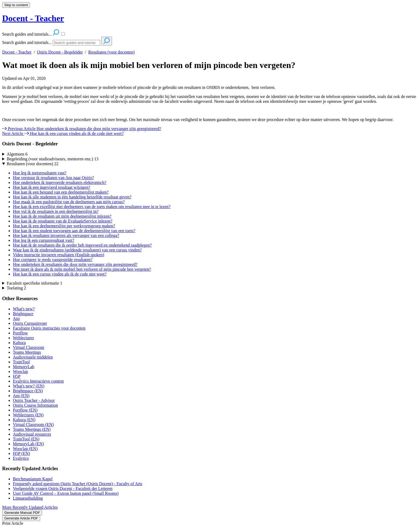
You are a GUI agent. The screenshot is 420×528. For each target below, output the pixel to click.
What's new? (24, 309)
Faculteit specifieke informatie (34, 283)
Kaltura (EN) (24, 420)
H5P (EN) (21, 453)
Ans (16, 318)
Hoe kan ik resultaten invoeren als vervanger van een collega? (66, 235)
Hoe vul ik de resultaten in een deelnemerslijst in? (56, 211)
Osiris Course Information (35, 405)
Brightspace (23, 314)
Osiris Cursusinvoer (30, 323)
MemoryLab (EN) (28, 444)
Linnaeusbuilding (28, 498)
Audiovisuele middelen (33, 357)
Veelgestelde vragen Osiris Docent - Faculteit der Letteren (63, 489)
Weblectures (23, 338)
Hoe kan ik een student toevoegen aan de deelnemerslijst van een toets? (74, 231)
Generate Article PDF (21, 518)
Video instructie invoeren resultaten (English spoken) (59, 255)
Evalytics (21, 458)
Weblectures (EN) (28, 415)
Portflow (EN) (25, 410)
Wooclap (20, 372)
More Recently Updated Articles (30, 507)
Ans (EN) (21, 396)
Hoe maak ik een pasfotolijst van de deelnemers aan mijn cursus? (69, 202)
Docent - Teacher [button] (33, 18)
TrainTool (21, 362)
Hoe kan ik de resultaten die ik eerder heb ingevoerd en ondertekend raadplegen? (82, 245)
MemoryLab (24, 367)
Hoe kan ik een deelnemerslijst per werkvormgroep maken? (64, 226)
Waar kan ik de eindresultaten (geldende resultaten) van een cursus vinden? (77, 250)
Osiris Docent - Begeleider (60, 52)
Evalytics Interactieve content (38, 381)
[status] (210, 88)
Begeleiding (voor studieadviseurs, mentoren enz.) (53, 159)
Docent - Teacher (17, 52)
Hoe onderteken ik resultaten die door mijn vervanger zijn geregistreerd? (75, 264)
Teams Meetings (27, 352)
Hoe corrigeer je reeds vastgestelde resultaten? (53, 260)
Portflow (20, 333)
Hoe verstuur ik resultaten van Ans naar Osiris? (53, 178)
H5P (17, 376)
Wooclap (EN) (25, 449)
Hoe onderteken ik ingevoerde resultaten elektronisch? (60, 182)
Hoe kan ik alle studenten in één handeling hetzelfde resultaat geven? (72, 197)
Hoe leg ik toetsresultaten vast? (40, 173)
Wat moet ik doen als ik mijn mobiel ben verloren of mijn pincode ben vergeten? (149, 65)
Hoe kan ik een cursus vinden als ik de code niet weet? (60, 274)
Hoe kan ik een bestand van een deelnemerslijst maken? (61, 192)
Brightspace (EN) (28, 391)
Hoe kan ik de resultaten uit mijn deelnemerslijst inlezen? (62, 216)
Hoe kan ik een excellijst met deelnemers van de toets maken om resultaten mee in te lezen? (92, 207)
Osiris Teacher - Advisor (34, 400)
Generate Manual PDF (22, 513)
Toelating (16, 288)
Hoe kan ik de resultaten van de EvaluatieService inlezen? (63, 221)
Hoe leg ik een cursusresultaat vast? (44, 240)
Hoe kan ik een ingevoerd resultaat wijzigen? (52, 187)
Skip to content (16, 5)
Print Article (13, 523)
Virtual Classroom (29, 347)
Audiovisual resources (32, 434)
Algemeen (17, 154)
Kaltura (19, 343)
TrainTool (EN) (26, 439)
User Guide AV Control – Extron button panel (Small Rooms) (66, 493)
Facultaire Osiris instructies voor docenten (49, 328)
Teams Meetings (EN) (32, 429)
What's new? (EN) (29, 386)
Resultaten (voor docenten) (112, 52)
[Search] (76, 43)
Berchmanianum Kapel (33, 479)
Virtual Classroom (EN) (33, 425)
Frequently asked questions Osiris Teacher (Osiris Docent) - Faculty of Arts (78, 484)
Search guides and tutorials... (27, 42)
